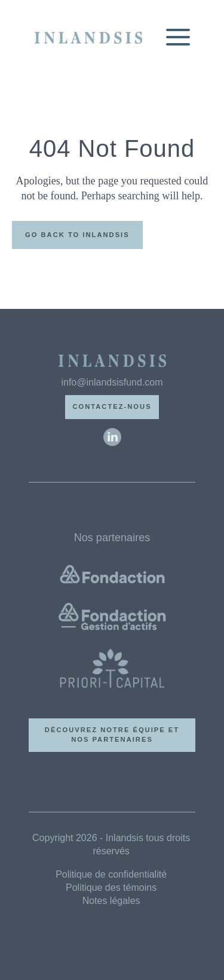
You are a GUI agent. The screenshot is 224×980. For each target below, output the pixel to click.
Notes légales (111, 901)
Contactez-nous (112, 406)
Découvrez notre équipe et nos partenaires (112, 735)
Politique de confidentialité (111, 874)
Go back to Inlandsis (77, 235)
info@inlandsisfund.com (112, 382)
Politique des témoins (111, 888)
